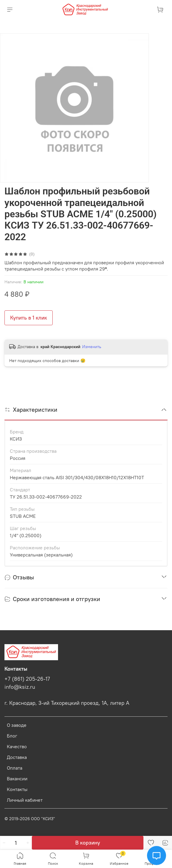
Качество (17, 746)
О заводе (17, 725)
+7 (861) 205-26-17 (27, 679)
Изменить (92, 347)
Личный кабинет (25, 800)
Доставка (17, 757)
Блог (12, 736)
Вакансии (17, 779)
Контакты (17, 789)
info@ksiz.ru (20, 687)
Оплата (15, 768)
